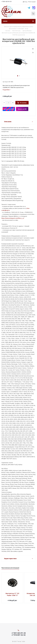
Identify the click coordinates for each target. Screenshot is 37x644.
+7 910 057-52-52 (19, 635)
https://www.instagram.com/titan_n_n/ (13, 218)
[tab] (7, 90)
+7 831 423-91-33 (6, 1)
